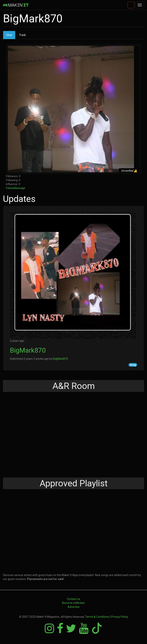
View (11, 36)
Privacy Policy (120, 617)
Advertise (74, 607)
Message (20, 188)
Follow (10, 188)
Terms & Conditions (97, 617)
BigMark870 (28, 350)
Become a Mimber (73, 603)
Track (22, 35)
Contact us (73, 599)
